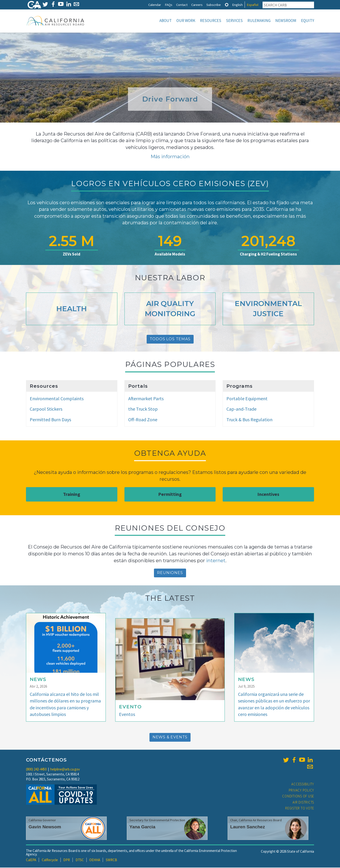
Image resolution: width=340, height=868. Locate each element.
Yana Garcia (142, 827)
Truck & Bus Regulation (249, 420)
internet (216, 561)
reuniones (170, 573)
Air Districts (303, 803)
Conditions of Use (298, 797)
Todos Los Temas (170, 339)
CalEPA (31, 860)
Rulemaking (259, 21)
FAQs (169, 5)
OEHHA (95, 860)
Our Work (186, 21)
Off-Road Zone (143, 420)
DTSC (80, 860)
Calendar (155, 5)
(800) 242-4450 (36, 770)
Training (72, 495)
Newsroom (286, 21)
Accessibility (303, 785)
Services (234, 21)
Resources (211, 21)
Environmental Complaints (57, 399)
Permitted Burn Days (50, 420)
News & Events (170, 738)
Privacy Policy (302, 791)
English (237, 5)
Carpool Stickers (46, 409)
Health (72, 309)
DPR (67, 860)
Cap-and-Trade (241, 409)
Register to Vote (300, 809)
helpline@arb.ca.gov (65, 770)
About (166, 21)
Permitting (170, 495)
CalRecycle (50, 860)
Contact (182, 5)
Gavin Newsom (45, 827)
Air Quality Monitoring (170, 309)
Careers (197, 5)
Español (253, 5)
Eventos (127, 715)
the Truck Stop (143, 409)
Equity (308, 21)
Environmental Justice (268, 309)
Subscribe (214, 5)
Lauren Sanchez (248, 827)
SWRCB (111, 860)
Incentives (268, 495)
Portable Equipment (247, 399)
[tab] (227, 5)
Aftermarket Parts (146, 399)
